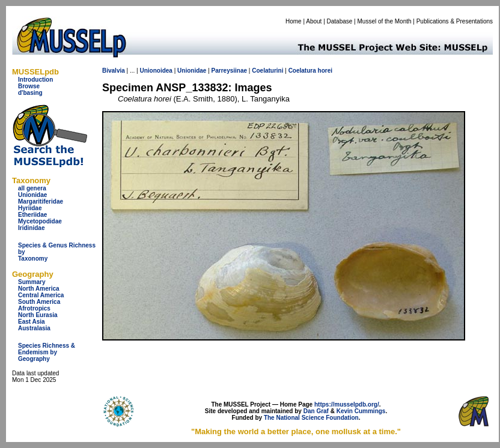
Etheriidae (32, 215)
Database (340, 21)
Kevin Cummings (361, 411)
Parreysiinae (230, 71)
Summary (32, 282)
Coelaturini (267, 71)
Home (294, 21)
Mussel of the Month (385, 21)
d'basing (30, 93)
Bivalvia (114, 71)
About (314, 21)
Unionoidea (156, 71)
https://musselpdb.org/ (347, 404)
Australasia (34, 328)
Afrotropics (34, 308)
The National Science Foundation (311, 418)
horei (325, 71)
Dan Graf (316, 411)
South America (39, 302)
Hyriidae (30, 208)
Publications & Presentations (455, 21)
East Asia (32, 322)
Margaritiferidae (41, 201)
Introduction (35, 80)
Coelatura (302, 71)
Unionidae (32, 195)
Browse (29, 86)
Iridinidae (31, 228)
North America (39, 289)
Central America (41, 295)
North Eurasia (38, 315)
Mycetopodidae (40, 221)
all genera (32, 188)
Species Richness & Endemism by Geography (47, 352)
